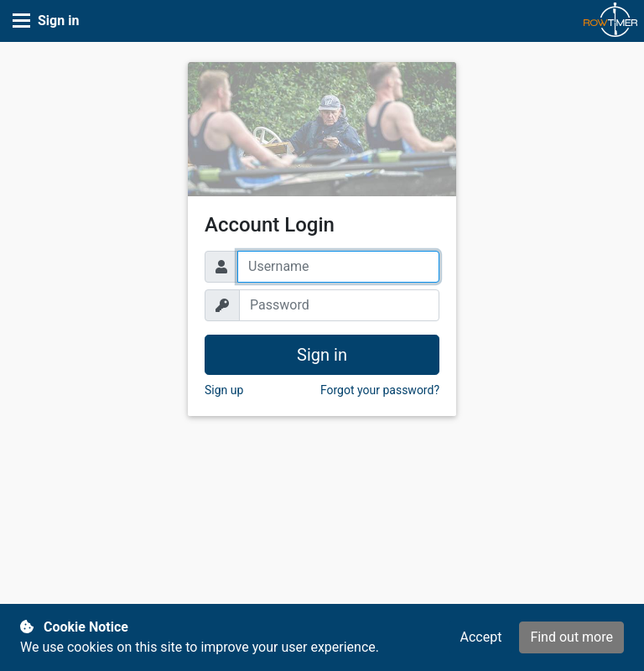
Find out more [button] (571, 637)
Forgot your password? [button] (380, 390)
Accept (480, 637)
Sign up (224, 390)
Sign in (322, 355)
